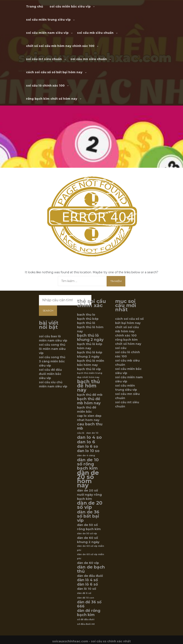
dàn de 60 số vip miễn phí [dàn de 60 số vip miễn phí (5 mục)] (91, 548)
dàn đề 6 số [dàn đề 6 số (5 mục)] (84, 593)
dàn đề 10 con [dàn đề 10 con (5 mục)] (86, 598)
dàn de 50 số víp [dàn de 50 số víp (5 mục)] (87, 534)
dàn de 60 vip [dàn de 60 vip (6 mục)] (88, 563)
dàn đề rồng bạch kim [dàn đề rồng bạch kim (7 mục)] (89, 613)
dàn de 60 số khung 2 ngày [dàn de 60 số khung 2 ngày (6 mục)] (88, 540)
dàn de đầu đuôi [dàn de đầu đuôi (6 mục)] (90, 576)
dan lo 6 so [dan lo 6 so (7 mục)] (88, 446)
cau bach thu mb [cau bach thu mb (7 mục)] (90, 426)
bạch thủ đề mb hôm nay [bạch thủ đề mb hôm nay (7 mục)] (89, 401)
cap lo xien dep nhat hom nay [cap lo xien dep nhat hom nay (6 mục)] (89, 418)
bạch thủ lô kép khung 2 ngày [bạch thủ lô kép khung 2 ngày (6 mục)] (90, 354)
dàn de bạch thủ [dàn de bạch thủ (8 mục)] (91, 569)
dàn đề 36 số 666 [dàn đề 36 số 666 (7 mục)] (89, 604)
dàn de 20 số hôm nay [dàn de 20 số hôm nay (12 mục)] (88, 479)
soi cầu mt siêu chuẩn (44, 59)
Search (48, 311)
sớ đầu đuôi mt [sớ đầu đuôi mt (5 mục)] (86, 624)
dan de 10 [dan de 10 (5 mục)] (92, 433)
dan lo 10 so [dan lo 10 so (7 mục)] (88, 451)
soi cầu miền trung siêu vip (48, 20)
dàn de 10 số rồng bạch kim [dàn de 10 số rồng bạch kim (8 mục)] (88, 464)
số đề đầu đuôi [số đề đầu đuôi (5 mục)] (86, 619)
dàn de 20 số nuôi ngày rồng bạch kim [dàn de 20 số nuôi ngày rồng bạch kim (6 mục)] (89, 495)
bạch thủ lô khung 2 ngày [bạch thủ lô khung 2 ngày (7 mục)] (90, 338)
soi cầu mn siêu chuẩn (89, 59)
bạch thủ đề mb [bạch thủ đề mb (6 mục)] (90, 395)
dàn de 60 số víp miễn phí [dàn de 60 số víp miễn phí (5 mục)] (91, 556)
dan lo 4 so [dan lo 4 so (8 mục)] (89, 437)
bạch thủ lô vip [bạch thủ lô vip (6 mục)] (89, 369)
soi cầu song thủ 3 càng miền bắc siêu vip (52, 361)
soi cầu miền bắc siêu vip (70, 6)
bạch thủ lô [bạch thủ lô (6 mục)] (86, 323)
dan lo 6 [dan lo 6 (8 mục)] (86, 442)
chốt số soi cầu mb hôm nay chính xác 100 (60, 46)
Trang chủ (35, 6)
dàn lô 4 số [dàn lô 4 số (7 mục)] (87, 580)
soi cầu (121, 348)
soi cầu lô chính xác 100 (45, 86)
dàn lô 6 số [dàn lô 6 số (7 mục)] (87, 584)
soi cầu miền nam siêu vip (47, 33)
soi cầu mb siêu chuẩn (95, 33)
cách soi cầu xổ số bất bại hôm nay (54, 72)
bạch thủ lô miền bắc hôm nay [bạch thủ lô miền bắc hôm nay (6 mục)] (91, 363)
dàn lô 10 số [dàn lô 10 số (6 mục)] (87, 589)
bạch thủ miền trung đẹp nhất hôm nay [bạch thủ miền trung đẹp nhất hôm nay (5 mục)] (90, 375)
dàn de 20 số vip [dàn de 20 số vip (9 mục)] (90, 505)
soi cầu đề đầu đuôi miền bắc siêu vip (50, 374)
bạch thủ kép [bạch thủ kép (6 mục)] (88, 319)
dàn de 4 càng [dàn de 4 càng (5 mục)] (86, 456)
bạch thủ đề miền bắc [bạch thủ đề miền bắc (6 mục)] (87, 410)
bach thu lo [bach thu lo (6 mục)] (86, 315)
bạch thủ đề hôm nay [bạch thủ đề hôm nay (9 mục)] (88, 386)
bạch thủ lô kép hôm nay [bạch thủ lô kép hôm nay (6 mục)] (90, 346)
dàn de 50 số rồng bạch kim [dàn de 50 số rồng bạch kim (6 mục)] (89, 527)
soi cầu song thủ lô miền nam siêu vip (52, 349)
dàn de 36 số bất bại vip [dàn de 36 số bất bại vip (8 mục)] (88, 516)
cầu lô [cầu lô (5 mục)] (81, 433)
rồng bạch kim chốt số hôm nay (52, 99)
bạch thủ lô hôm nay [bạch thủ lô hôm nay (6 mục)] (90, 329)
